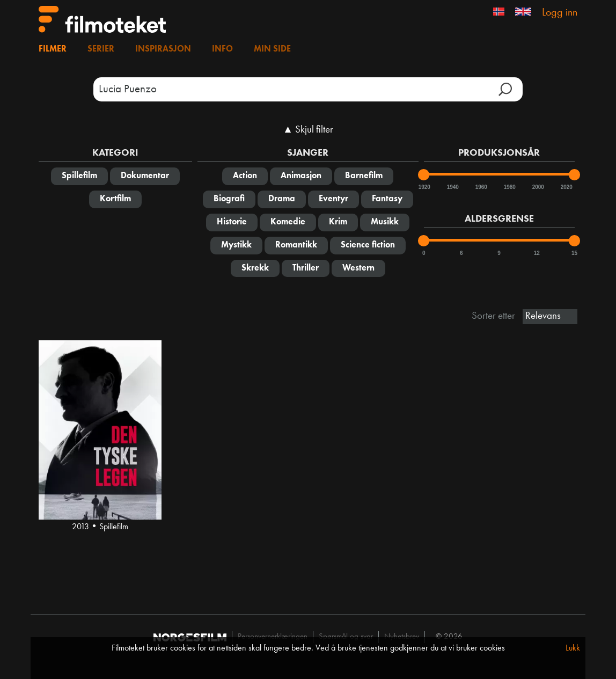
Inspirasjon (163, 49)
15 (574, 253)
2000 (538, 187)
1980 (509, 187)
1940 (452, 187)
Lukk (573, 648)
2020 (566, 187)
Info (222, 49)
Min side (272, 49)
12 (537, 253)
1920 (424, 187)
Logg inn (560, 13)
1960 (481, 187)
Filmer (53, 49)
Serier (101, 49)
